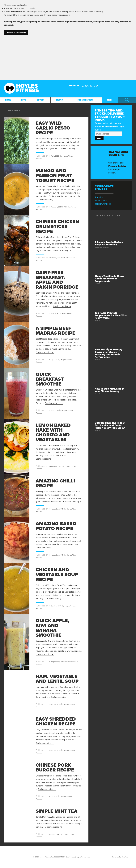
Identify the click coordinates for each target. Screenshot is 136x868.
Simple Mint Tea (57, 811)
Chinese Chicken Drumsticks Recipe (57, 226)
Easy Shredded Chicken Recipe (56, 721)
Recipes (39, 159)
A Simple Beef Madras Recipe (55, 331)
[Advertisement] (68, 55)
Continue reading (69, 149)
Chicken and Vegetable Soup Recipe (57, 575)
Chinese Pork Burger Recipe (55, 768)
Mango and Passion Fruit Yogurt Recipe (55, 176)
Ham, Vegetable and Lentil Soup (57, 679)
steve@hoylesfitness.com (80, 857)
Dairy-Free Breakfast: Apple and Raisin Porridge (57, 280)
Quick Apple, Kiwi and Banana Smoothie (52, 628)
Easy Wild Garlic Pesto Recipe (53, 128)
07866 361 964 (60, 857)
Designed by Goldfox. (120, 857)
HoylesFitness (68, 156)
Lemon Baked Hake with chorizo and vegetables (53, 432)
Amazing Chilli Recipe (55, 483)
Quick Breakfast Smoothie (50, 379)
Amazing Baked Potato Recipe (56, 526)
